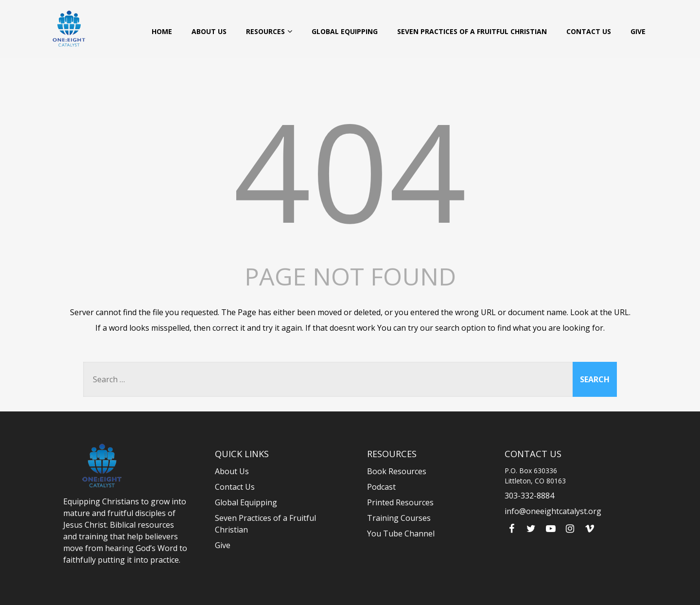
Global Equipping (345, 31)
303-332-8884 (529, 496)
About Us (209, 31)
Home (162, 31)
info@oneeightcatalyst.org (553, 511)
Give (638, 31)
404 (350, 170)
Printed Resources (400, 502)
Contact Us (589, 31)
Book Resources (397, 471)
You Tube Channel (401, 534)
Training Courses (399, 518)
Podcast (381, 487)
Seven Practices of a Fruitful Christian (472, 31)
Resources (269, 31)
